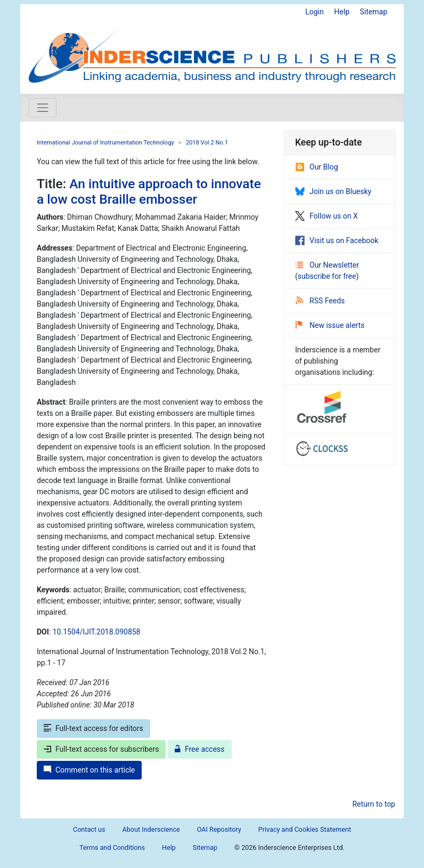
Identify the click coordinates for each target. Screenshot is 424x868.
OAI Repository (219, 829)
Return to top (374, 804)
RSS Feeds (320, 301)
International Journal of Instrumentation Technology (105, 143)
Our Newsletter (327, 265)
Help (342, 12)
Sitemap (374, 12)
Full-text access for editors (93, 728)
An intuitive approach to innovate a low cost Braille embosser (149, 191)
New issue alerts (330, 325)
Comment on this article (89, 770)
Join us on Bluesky (333, 191)
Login (315, 12)
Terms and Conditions (112, 847)
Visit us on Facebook (337, 240)
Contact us (89, 829)
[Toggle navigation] (43, 108)
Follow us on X (327, 216)
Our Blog (317, 167)
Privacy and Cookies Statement (305, 829)
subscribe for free (327, 276)
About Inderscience (151, 829)
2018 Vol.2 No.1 (207, 143)
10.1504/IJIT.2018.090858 (97, 632)
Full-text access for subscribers (101, 749)
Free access (200, 749)
